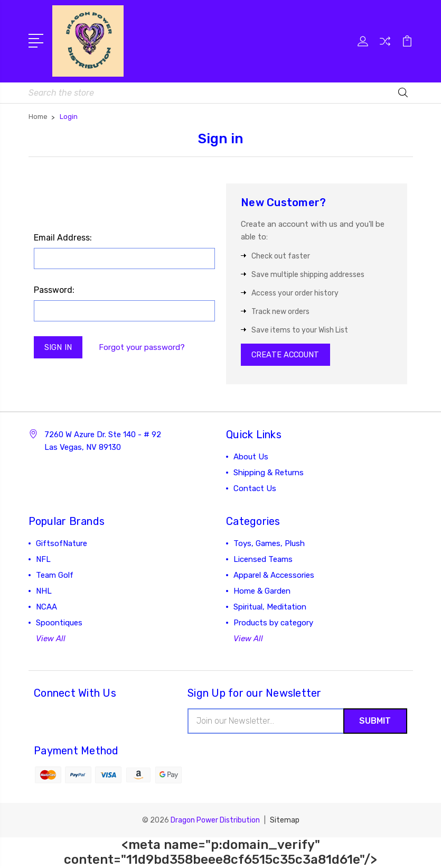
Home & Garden (262, 592)
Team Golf (55, 576)
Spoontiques (59, 624)
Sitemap (285, 821)
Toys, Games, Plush (269, 544)
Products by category (273, 624)
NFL (43, 560)
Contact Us (255, 490)
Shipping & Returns (269, 474)
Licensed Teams (263, 560)
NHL (44, 592)
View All (51, 640)
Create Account (287, 355)
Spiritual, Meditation (270, 608)
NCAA (46, 608)
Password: (54, 290)
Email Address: (63, 238)
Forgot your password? (143, 347)
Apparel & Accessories (274, 576)
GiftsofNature (62, 544)
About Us (251, 458)
